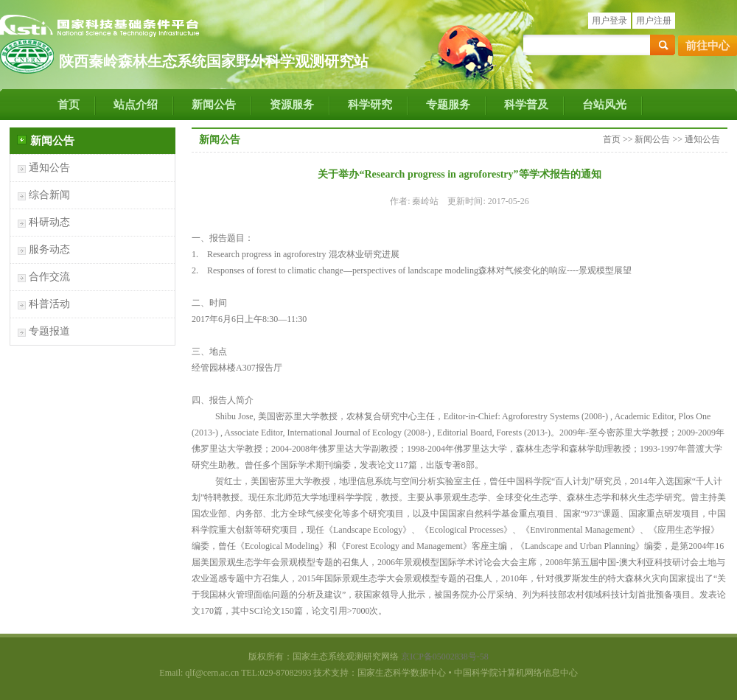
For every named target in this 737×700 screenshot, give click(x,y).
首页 (69, 105)
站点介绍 (136, 105)
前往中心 (708, 46)
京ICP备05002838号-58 (445, 657)
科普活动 (49, 304)
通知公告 (49, 168)
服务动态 (49, 249)
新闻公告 (214, 105)
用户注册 (654, 21)
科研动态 (49, 222)
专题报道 (49, 331)
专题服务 (448, 105)
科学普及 (526, 105)
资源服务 (292, 105)
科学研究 (370, 105)
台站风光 (604, 105)
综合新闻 (49, 195)
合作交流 (49, 277)
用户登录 (609, 21)
